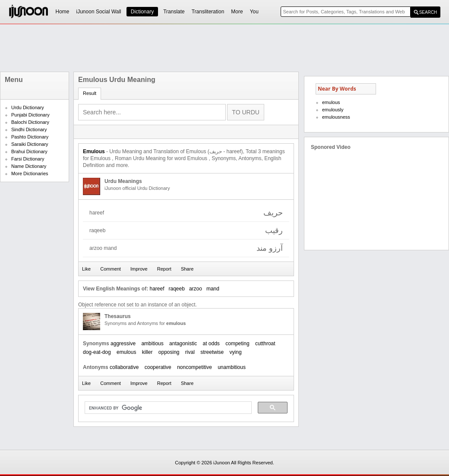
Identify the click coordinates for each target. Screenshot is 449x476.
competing (237, 344)
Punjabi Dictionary (30, 115)
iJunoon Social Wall (99, 12)
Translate (174, 12)
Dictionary (142, 12)
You (254, 12)
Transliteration (208, 12)
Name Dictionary (29, 166)
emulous (126, 352)
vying (236, 352)
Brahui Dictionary (29, 151)
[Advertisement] (224, 48)
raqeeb (177, 289)
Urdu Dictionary (28, 107)
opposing (169, 352)
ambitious (152, 344)
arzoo (196, 289)
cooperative (158, 367)
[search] (167, 408)
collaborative (124, 367)
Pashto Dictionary (30, 137)
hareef (157, 289)
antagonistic (183, 344)
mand (213, 289)
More (237, 12)
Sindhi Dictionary (29, 129)
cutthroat (265, 344)
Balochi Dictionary (30, 122)
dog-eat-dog (97, 352)
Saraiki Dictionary (30, 144)
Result (90, 93)
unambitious (232, 367)
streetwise (212, 352)
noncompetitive (194, 367)
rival (190, 352)
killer (147, 352)
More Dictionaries (30, 173)
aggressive (123, 344)
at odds (211, 344)
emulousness (336, 117)
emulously (333, 110)
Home (63, 12)
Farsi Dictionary (28, 159)
